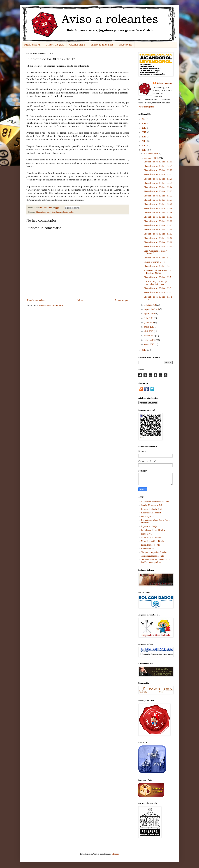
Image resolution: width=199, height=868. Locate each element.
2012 (144, 350)
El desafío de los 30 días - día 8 (157, 266)
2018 (144, 128)
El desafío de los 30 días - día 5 (157, 293)
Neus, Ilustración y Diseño (153, 541)
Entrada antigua (121, 300)
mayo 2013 (149, 327)
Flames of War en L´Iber (155, 262)
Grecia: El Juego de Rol (152, 505)
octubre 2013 (150, 305)
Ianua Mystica (147, 516)
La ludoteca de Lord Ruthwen (154, 530)
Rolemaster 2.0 (148, 549)
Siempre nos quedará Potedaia (154, 552)
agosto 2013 (150, 314)
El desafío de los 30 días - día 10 (158, 247)
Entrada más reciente (36, 300)
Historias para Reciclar (151, 513)
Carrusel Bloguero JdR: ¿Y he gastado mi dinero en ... (157, 283)
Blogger (115, 854)
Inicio (80, 300)
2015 (144, 141)
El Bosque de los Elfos (102, 45)
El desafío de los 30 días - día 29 (158, 166)
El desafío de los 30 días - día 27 (158, 174)
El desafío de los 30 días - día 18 (158, 213)
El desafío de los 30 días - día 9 (157, 258)
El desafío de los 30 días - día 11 (158, 242)
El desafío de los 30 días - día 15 (158, 225)
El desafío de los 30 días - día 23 (158, 191)
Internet (59, 212)
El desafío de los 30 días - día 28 (158, 170)
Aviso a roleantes (164, 83)
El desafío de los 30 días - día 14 (158, 230)
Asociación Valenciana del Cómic (156, 502)
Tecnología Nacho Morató (153, 556)
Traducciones (125, 45)
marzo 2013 (150, 336)
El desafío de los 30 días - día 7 (157, 277)
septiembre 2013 (152, 309)
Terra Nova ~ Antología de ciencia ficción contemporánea (156, 561)
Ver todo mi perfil (146, 107)
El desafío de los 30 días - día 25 (158, 183)
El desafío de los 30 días (46, 212)
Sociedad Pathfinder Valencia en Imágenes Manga (158, 272)
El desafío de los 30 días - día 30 (158, 162)
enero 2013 (149, 344)
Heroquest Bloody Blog (152, 509)
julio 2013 (149, 318)
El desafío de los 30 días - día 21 (158, 200)
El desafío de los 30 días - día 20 (158, 204)
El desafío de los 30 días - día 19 (158, 208)
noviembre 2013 (152, 158)
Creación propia (77, 45)
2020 (144, 119)
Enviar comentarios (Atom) (51, 306)
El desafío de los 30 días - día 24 (158, 187)
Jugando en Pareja (149, 526)
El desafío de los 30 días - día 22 (158, 196)
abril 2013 (149, 331)
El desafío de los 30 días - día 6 (157, 288)
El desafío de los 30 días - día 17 (158, 217)
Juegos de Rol (69, 212)
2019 (144, 124)
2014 (144, 145)
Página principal (32, 45)
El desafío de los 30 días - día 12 (158, 238)
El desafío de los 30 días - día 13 (158, 234)
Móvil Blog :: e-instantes (152, 538)
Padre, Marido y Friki (151, 545)
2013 (144, 150)
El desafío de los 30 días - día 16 (158, 221)
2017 (144, 132)
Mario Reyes (147, 534)
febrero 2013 (150, 340)
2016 (144, 137)
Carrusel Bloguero (55, 45)
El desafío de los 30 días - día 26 (158, 179)
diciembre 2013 (151, 154)
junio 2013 (149, 322)
